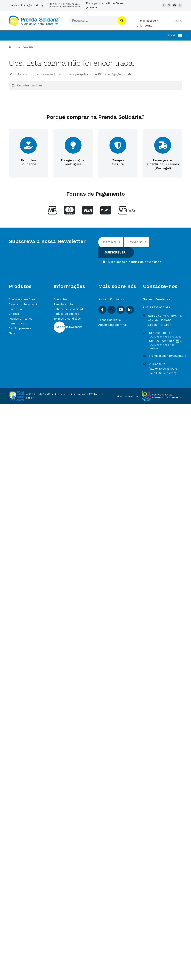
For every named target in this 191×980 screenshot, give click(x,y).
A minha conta (63, 304)
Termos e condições (67, 319)
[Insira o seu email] (136, 242)
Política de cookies (66, 314)
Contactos (60, 299)
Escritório (15, 309)
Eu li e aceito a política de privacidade (134, 262)
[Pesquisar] (93, 21)
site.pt (30, 398)
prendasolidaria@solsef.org (26, 5)
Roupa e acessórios (22, 299)
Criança (14, 314)
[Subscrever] (116, 253)
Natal (13, 333)
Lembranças (17, 323)
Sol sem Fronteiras (111, 299)
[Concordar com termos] (104, 262)
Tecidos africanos (21, 319)
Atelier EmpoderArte (112, 325)
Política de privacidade (69, 309)
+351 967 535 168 (64, 5)
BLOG (172, 35)
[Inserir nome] (111, 242)
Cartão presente (20, 328)
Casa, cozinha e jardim (24, 304)
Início (17, 47)
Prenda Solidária (110, 320)
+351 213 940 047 (160, 333)
